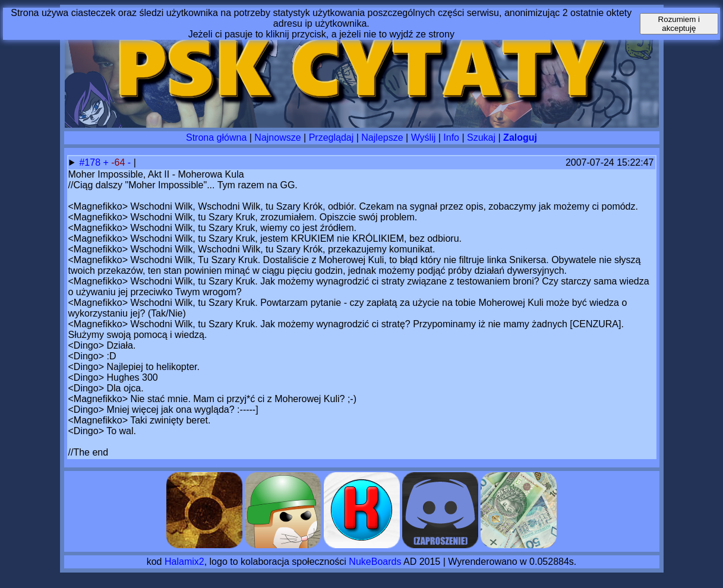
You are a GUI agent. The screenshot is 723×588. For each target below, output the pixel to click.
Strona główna (216, 137)
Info (451, 137)
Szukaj (481, 137)
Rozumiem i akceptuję (679, 24)
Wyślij (424, 137)
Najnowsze (277, 137)
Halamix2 (184, 562)
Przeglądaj (331, 137)
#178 (91, 162)
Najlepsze (382, 137)
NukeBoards (375, 562)
